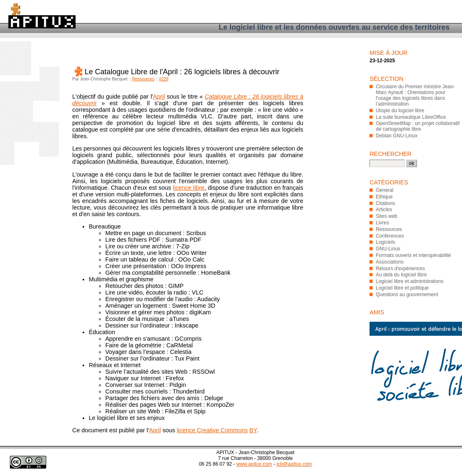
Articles (384, 210)
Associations (390, 262)
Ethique (384, 197)
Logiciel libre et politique (402, 288)
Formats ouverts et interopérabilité (413, 255)
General (385, 190)
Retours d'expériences (400, 269)
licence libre (189, 188)
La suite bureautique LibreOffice (411, 117)
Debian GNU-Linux (397, 136)
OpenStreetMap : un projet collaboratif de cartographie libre (418, 126)
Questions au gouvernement (407, 295)
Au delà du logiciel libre (401, 275)
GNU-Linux (388, 249)
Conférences (390, 236)
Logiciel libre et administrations (410, 281)
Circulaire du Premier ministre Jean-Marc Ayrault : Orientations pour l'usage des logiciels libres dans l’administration (415, 95)
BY (253, 430)
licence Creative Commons (212, 430)
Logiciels (385, 242)
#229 (164, 79)
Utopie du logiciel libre (400, 111)
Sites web (386, 216)
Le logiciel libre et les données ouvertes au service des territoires (334, 27)
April (159, 97)
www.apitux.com (254, 464)
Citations (385, 203)
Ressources (143, 79)
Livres (382, 223)
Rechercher (391, 154)
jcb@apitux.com (294, 464)
